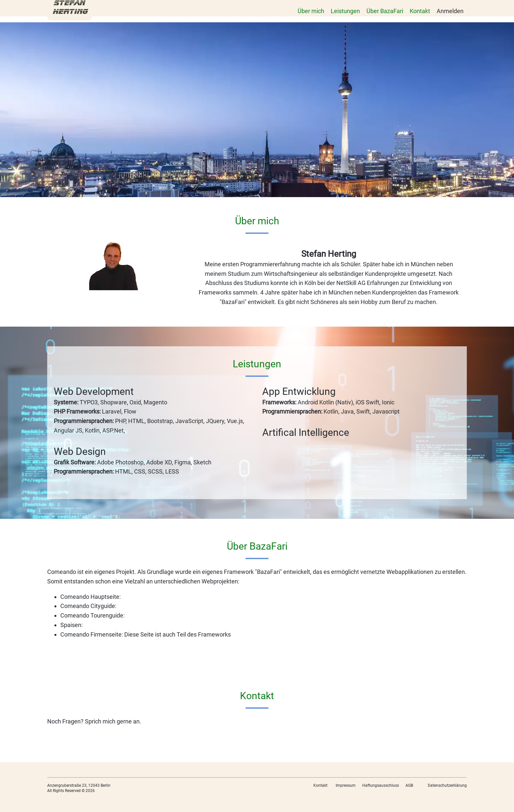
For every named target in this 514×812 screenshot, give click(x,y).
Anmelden (450, 11)
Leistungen (345, 11)
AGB (409, 785)
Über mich (311, 11)
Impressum (346, 785)
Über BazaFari (385, 11)
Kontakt (420, 11)
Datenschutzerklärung (447, 785)
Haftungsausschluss (381, 785)
